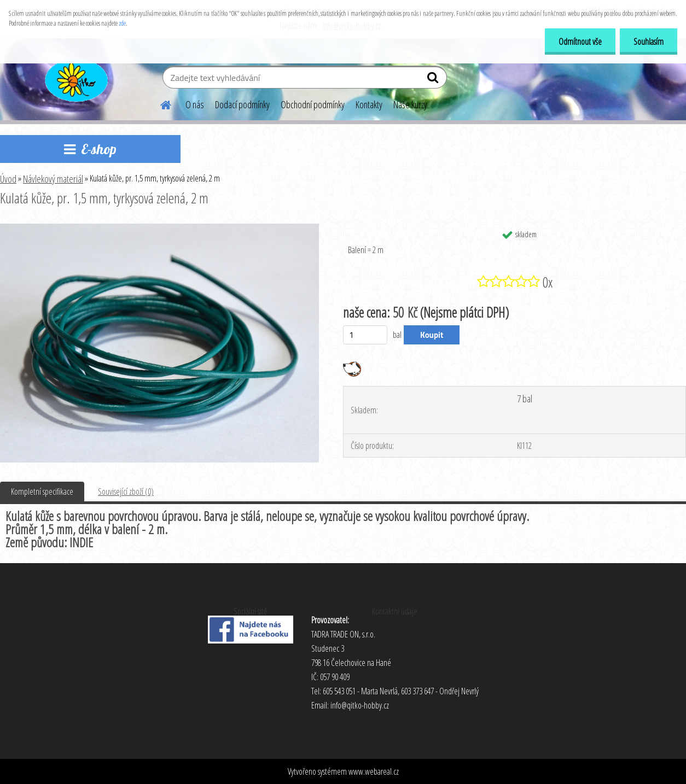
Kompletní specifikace (42, 492)
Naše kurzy (410, 104)
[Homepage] (159, 103)
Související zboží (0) (126, 492)
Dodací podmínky (242, 104)
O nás (195, 104)
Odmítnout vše (580, 42)
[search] (434, 80)
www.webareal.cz (374, 771)
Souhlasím (649, 42)
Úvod (8, 179)
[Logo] (75, 79)
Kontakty (369, 104)
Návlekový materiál (53, 179)
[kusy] (365, 335)
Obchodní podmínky (313, 104)
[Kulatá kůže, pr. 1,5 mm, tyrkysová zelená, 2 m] (159, 228)
